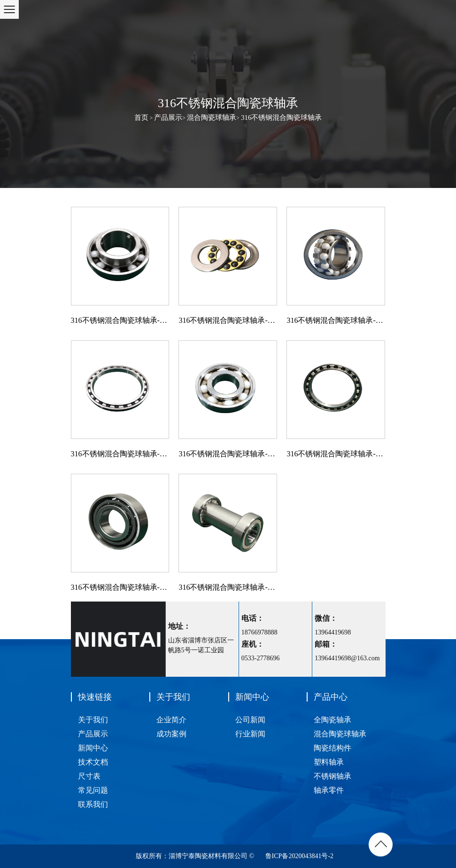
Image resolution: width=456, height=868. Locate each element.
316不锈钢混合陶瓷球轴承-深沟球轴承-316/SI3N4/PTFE (120, 454)
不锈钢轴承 (332, 776)
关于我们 (93, 720)
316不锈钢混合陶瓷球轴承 (282, 117)
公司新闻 (250, 720)
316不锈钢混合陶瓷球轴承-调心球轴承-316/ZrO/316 (336, 320)
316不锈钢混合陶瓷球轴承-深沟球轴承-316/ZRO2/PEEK (228, 454)
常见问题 (93, 790)
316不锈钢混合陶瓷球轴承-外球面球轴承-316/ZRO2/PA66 (120, 320)
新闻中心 (93, 748)
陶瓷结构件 (332, 748)
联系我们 (93, 804)
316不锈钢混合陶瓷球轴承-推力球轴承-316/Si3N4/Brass (228, 320)
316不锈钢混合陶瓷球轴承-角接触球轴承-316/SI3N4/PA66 (120, 587)
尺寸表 (89, 776)
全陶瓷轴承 (332, 720)
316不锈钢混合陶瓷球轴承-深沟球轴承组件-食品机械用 (228, 587)
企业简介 (171, 720)
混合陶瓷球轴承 (212, 117)
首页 (141, 117)
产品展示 (168, 117)
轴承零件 (329, 790)
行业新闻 (250, 734)
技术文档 (93, 762)
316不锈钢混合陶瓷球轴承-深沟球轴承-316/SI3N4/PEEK (336, 454)
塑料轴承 (329, 762)
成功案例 (171, 734)
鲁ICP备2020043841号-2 (299, 856)
